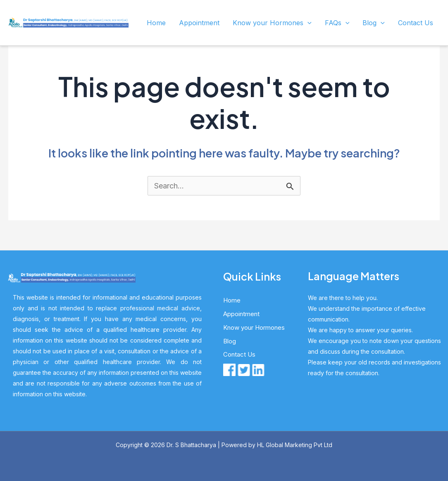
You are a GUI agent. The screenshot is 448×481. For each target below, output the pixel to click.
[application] (307, 23)
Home (156, 23)
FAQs (337, 23)
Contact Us (416, 23)
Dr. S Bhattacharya (191, 445)
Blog (374, 23)
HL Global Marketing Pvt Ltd (295, 445)
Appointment (199, 23)
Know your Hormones (272, 23)
